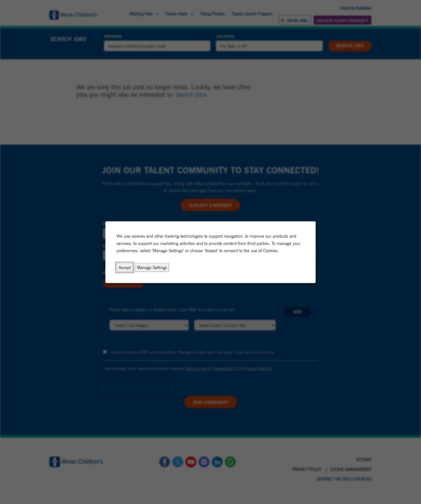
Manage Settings (152, 267)
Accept (125, 267)
